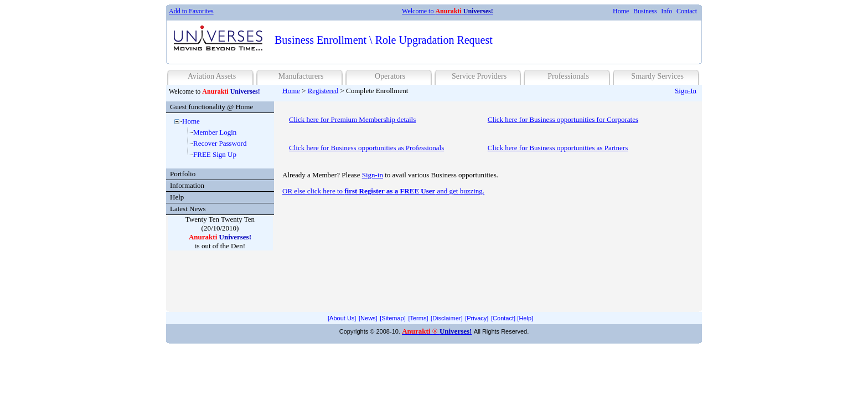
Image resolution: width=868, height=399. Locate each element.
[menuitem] (621, 11)
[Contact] (503, 318)
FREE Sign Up (215, 154)
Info (666, 11)
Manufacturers (301, 76)
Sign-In (686, 91)
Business (645, 11)
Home (621, 11)
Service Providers (479, 76)
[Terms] (418, 318)
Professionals (568, 76)
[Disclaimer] (446, 318)
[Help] (525, 318)
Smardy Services (657, 76)
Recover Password (220, 143)
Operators (390, 76)
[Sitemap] (392, 318)
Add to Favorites (191, 11)
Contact (687, 11)
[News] (368, 318)
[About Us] (342, 318)
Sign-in (373, 175)
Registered (323, 91)
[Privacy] (477, 318)
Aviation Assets (212, 76)
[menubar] (655, 11)
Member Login (215, 132)
